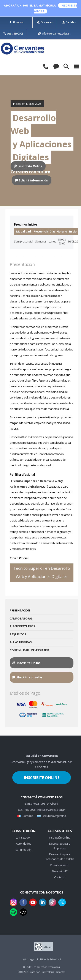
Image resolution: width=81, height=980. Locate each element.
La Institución (24, 837)
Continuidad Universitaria (30, 650)
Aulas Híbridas (21, 642)
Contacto (60, 877)
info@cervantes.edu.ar (54, 33)
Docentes (45, 22)
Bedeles (69, 22)
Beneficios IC (60, 871)
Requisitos (18, 634)
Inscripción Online (60, 837)
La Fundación (24, 850)
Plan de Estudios (22, 626)
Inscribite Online (28, 166)
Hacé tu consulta (27, 677)
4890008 (13, 33)
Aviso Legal (28, 959)
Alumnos (16, 22)
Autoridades (24, 844)
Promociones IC (60, 865)
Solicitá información (32, 180)
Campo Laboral (21, 618)
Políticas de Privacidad (49, 959)
